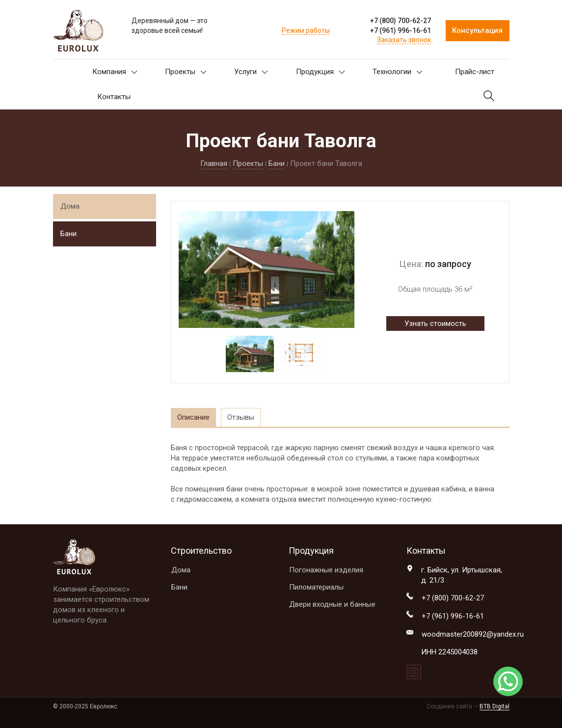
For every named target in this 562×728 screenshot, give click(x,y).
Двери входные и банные (332, 604)
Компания (115, 72)
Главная (214, 163)
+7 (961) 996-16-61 (401, 30)
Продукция (321, 72)
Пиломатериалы (316, 587)
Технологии (398, 72)
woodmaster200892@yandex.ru (473, 634)
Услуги (251, 72)
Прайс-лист (475, 72)
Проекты (186, 72)
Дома (70, 206)
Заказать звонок (404, 40)
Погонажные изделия (326, 570)
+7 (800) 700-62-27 (401, 21)
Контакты (114, 97)
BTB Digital (495, 706)
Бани (277, 163)
